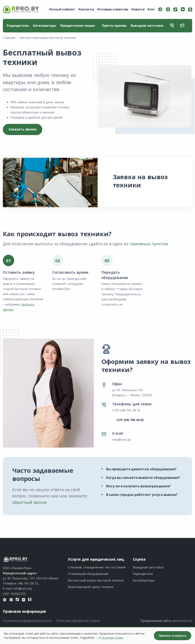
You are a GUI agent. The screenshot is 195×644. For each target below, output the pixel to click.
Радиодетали (18, 26)
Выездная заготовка (148, 26)
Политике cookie (112, 638)
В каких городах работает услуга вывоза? (142, 495)
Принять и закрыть (173, 636)
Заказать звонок (23, 130)
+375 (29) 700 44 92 (130, 420)
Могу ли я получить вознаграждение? (138, 487)
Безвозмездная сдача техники (91, 587)
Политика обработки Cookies (78, 621)
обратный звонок (30, 503)
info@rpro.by (122, 440)
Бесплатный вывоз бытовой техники (96, 581)
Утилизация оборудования (88, 574)
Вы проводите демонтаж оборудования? (141, 469)
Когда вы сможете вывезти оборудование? (143, 478)
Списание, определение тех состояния (97, 568)
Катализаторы (45, 26)
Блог (151, 9)
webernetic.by (182, 621)
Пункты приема (115, 26)
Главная (9, 38)
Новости (138, 9)
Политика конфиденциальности (27, 621)
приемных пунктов (149, 244)
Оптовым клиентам (113, 9)
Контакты (86, 9)
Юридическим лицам (79, 26)
